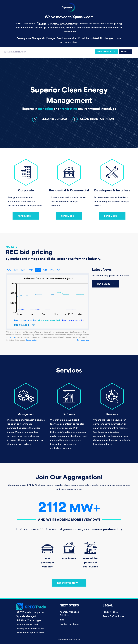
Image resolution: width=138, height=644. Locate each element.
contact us (10, 337)
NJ (38, 270)
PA (52, 270)
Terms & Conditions (113, 616)
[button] (50, 119)
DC (16, 270)
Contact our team (69, 624)
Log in (124, 52)
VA (59, 270)
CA (9, 270)
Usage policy (31, 340)
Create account (105, 52)
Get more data (83, 340)
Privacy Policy (110, 612)
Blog (62, 620)
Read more (24, 216)
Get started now (67, 583)
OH (45, 270)
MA (23, 270)
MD (31, 270)
